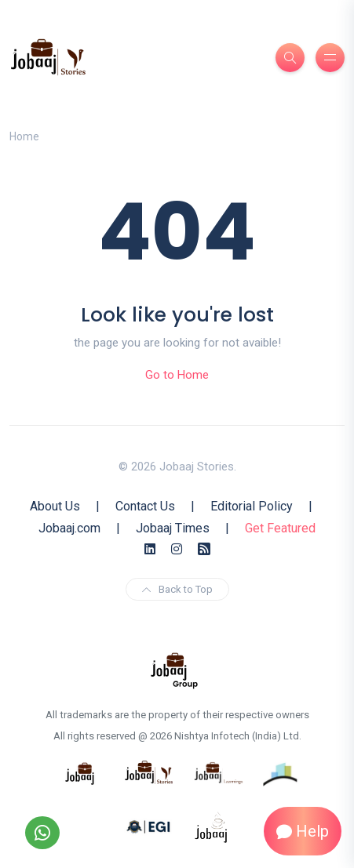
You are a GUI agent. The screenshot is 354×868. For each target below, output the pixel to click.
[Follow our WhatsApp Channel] (42, 833)
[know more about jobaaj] (80, 772)
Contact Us (145, 506)
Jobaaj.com (69, 528)
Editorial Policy (252, 506)
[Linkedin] (150, 549)
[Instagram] (177, 549)
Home (24, 136)
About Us (55, 506)
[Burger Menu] (330, 58)
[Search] (290, 58)
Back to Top (177, 589)
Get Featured (280, 528)
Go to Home (177, 375)
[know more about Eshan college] (149, 826)
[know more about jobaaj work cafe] (212, 826)
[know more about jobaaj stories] (149, 772)
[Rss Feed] (204, 549)
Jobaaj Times (173, 528)
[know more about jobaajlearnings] (218, 772)
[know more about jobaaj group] (174, 670)
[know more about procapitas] (281, 772)
